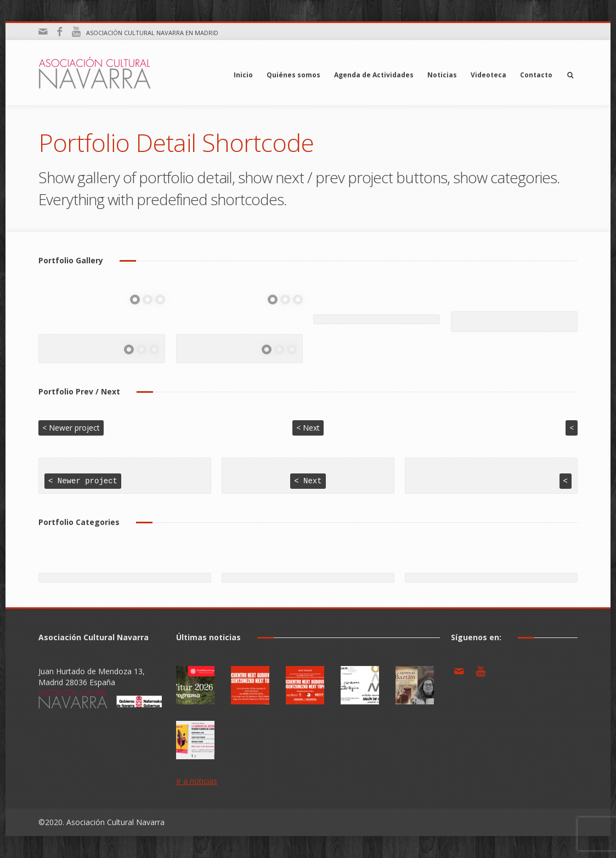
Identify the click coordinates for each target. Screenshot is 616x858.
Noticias (442, 75)
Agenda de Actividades (374, 75)
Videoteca (488, 75)
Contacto (536, 75)
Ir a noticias (197, 781)
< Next (308, 428)
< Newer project (71, 428)
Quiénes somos (293, 75)
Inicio (243, 75)
